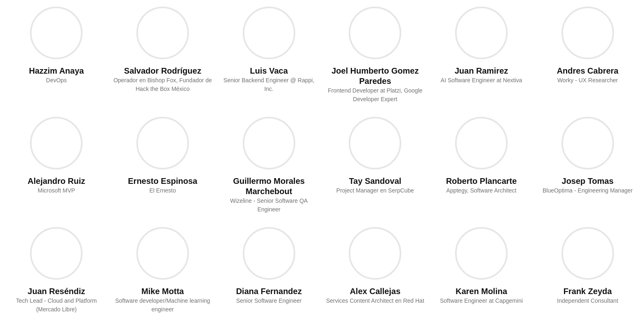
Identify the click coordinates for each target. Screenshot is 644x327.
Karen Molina (481, 291)
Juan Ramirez (481, 71)
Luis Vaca (269, 71)
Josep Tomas (588, 181)
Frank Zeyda (588, 291)
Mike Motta (162, 291)
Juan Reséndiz (56, 291)
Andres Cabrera (588, 71)
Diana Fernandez (269, 291)
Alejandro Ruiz (56, 181)
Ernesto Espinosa (163, 181)
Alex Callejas (375, 291)
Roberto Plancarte (481, 181)
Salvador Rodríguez (163, 71)
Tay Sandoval (375, 181)
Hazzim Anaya (56, 71)
